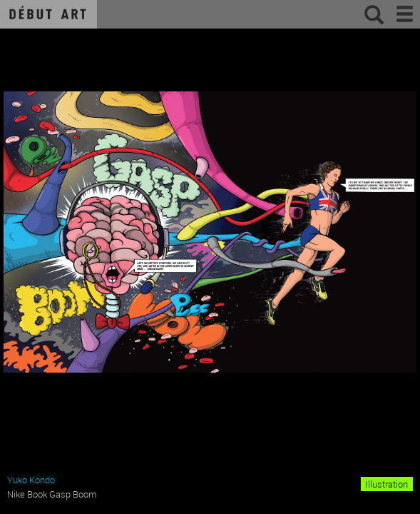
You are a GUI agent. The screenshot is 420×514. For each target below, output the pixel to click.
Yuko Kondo (31, 480)
